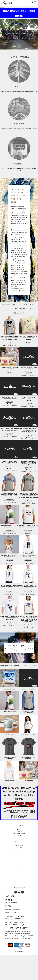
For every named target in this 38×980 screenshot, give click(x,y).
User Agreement (19, 852)
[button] (19, 805)
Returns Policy (19, 846)
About (19, 836)
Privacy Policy (19, 850)
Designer (19, 832)
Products (19, 830)
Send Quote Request (19, 834)
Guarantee (19, 848)
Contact (19, 838)
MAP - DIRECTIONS (14, 913)
